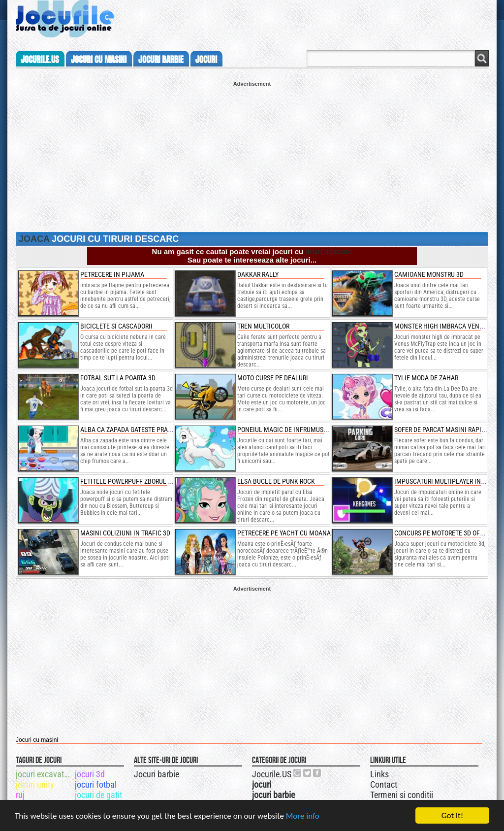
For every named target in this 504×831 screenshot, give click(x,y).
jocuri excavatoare (45, 774)
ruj (20, 795)
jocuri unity (35, 784)
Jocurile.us (40, 60)
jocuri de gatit (98, 795)
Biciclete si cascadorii (116, 326)
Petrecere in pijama (112, 274)
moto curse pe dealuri (273, 378)
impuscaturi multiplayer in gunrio (449, 481)
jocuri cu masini (99, 60)
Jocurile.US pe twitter (308, 773)
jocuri (206, 60)
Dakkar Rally (258, 274)
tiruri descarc (329, 251)
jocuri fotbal (96, 784)
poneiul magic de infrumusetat (287, 430)
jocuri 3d (90, 774)
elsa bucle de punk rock (276, 481)
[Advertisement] (252, 156)
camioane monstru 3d (429, 274)
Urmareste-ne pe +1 (298, 773)
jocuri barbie (161, 60)
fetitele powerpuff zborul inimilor (137, 481)
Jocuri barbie (157, 774)
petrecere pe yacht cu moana (284, 533)
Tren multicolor (263, 326)
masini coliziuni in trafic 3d (125, 533)
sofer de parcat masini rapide (441, 430)
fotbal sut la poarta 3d (118, 378)
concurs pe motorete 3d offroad (446, 533)
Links (379, 774)
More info (303, 816)
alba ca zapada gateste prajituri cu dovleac (152, 430)
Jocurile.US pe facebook (317, 773)
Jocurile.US (272, 774)
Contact (384, 784)
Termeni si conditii (402, 795)
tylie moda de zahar (426, 378)
